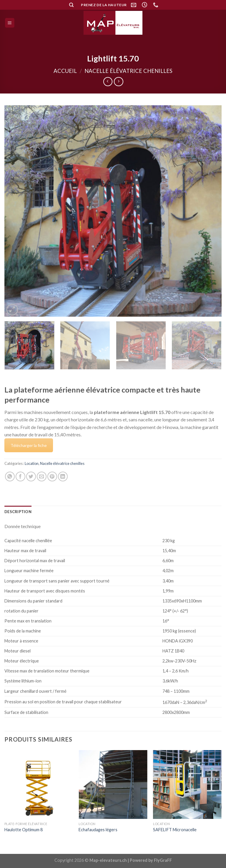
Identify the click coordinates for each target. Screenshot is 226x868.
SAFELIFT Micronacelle (175, 830)
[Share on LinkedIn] (63, 476)
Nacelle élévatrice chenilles (128, 71)
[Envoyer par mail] (42, 476)
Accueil (65, 71)
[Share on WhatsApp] (10, 476)
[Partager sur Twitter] (31, 476)
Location (32, 463)
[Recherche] (72, 5)
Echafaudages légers (98, 830)
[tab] (18, 512)
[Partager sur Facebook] (20, 476)
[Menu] (10, 23)
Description (18, 512)
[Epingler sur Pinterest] (52, 476)
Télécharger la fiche (29, 445)
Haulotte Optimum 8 (24, 830)
